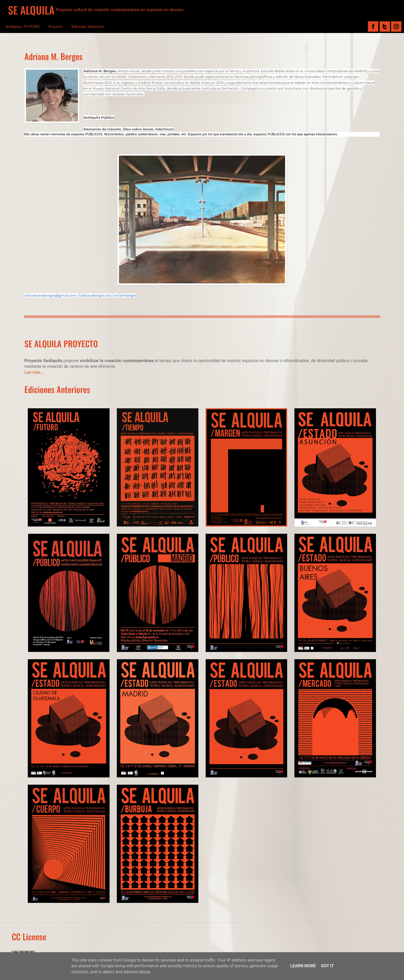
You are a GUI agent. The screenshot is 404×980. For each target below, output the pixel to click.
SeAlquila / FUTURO (23, 26)
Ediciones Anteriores (88, 26)
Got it (327, 966)
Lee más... (34, 372)
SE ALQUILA (31, 10)
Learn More (303, 966)
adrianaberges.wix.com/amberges (109, 295)
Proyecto (55, 26)
